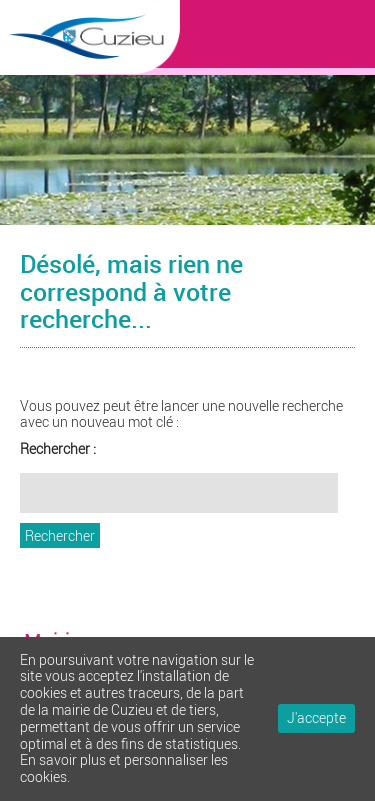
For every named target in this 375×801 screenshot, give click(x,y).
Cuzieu (90, 79)
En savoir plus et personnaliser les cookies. (124, 768)
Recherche (350, 30)
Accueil (310, 30)
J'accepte (316, 717)
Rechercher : (58, 449)
